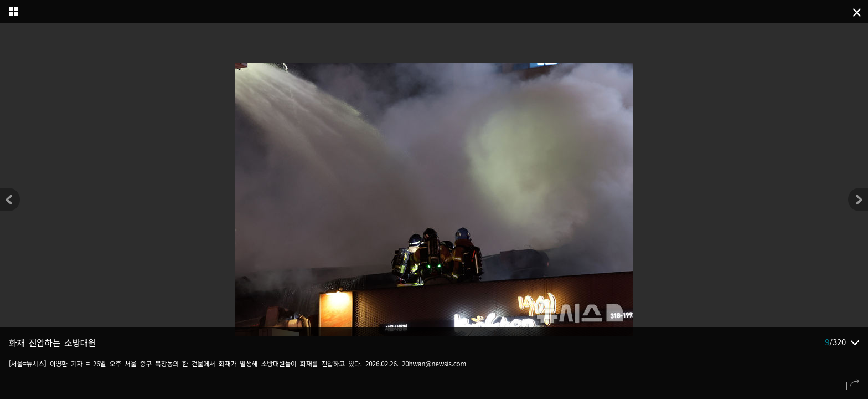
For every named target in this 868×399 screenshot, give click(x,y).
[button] (858, 199)
